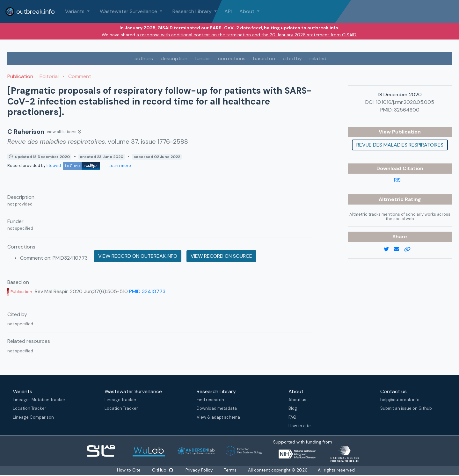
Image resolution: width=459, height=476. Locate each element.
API (228, 11)
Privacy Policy (200, 470)
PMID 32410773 (147, 291)
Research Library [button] (193, 11)
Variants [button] (75, 11)
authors (144, 58)
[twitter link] (389, 249)
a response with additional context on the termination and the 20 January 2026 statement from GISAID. (247, 35)
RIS (397, 180)
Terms (231, 470)
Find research (210, 400)
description (174, 58)
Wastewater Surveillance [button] (129, 11)
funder (203, 58)
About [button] (248, 11)
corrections (232, 58)
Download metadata (217, 408)
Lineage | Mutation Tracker (39, 400)
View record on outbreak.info (138, 256)
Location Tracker (29, 408)
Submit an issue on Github (406, 408)
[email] (399, 249)
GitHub (162, 470)
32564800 (407, 110)
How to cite (300, 426)
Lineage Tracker (120, 400)
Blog (293, 408)
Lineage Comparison (33, 417)
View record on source (221, 256)
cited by (292, 58)
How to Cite (129, 470)
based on (264, 58)
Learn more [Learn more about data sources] (119, 166)
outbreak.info (30, 11)
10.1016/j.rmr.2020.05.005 (405, 102)
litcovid (73, 166)
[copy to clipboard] (410, 249)
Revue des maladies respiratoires (400, 145)
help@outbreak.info (400, 400)
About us (297, 400)
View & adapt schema (218, 417)
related (318, 58)
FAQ (292, 417)
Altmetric (392, 199)
